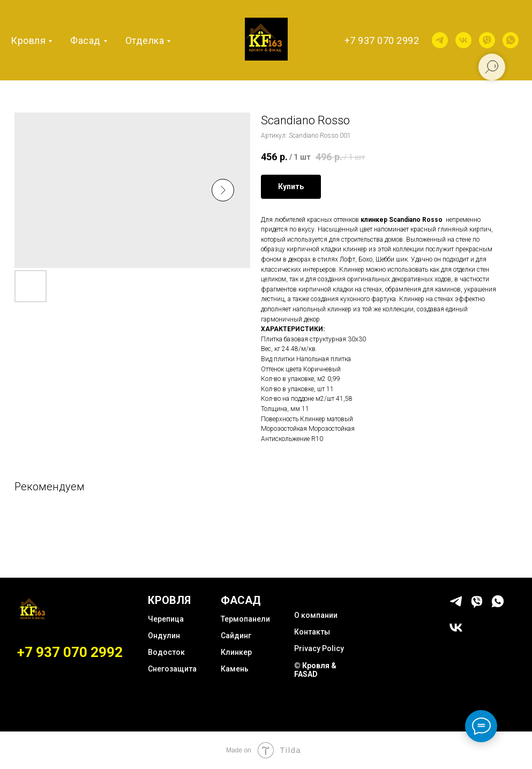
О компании (316, 615)
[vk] (463, 40)
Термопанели (245, 619)
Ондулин (164, 636)
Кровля (28, 40)
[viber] (487, 40)
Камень (235, 669)
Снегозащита (172, 669)
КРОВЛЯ (169, 600)
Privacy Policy (319, 648)
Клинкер (236, 652)
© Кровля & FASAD (315, 670)
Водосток (166, 652)
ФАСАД (241, 600)
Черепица (166, 619)
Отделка (145, 40)
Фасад (85, 40)
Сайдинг (236, 636)
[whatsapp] (511, 40)
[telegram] (440, 40)
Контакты (312, 632)
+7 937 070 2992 (382, 40)
